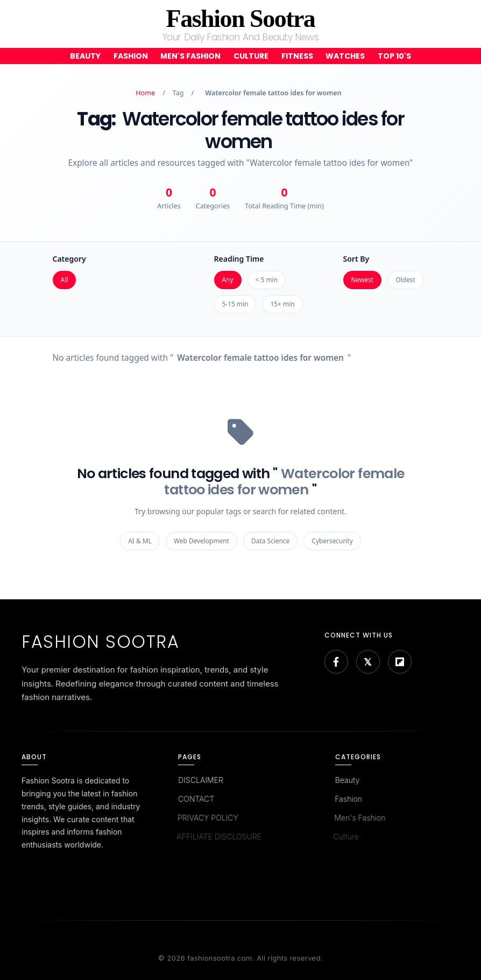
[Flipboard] (400, 662)
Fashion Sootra (241, 19)
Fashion (131, 56)
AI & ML (140, 541)
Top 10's (394, 56)
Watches (345, 56)
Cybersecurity (332, 541)
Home (145, 93)
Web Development (201, 541)
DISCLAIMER (200, 780)
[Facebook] (336, 662)
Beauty (85, 56)
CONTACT (194, 799)
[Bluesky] (368, 662)
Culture (251, 56)
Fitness (297, 56)
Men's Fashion (190, 56)
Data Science (270, 541)
